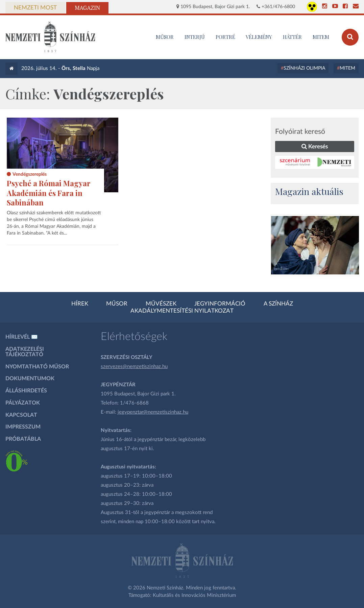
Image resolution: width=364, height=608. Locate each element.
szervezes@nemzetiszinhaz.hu (134, 367)
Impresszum (23, 427)
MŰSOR (165, 37)
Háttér (292, 37)
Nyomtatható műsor (37, 367)
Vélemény (259, 37)
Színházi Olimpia (304, 68)
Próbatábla (23, 439)
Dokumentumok (30, 379)
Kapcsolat (21, 415)
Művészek (161, 304)
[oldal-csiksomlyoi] (315, 245)
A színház (278, 304)
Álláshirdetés (26, 391)
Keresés (315, 147)
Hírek (80, 304)
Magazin (87, 8)
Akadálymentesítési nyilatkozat (182, 311)
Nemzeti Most (35, 8)
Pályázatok (23, 403)
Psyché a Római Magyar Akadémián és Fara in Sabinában (49, 193)
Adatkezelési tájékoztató (25, 352)
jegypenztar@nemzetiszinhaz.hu (153, 412)
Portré (225, 37)
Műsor (117, 304)
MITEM (321, 37)
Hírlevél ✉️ (22, 337)
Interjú (195, 37)
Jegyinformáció (220, 304)
